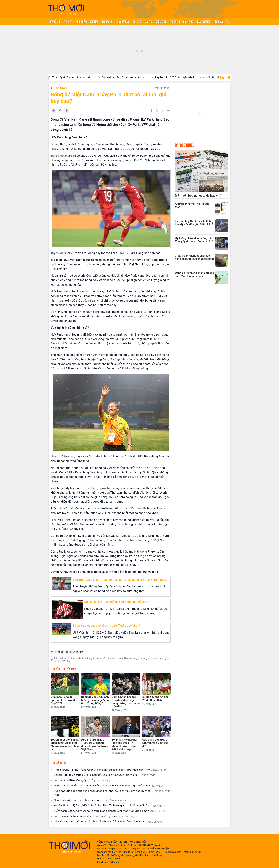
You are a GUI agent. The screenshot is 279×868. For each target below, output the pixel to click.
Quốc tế (137, 21)
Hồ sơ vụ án (123, 21)
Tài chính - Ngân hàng (182, 21)
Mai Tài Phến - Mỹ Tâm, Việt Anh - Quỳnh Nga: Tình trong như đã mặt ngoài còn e (111, 806)
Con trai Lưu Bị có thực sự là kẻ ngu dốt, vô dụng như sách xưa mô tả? (105, 775)
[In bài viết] (169, 111)
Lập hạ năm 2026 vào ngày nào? (181, 77)
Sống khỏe (161, 21)
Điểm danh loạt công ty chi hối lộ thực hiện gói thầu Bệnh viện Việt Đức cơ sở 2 (110, 811)
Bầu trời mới (203, 21)
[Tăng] (66, 111)
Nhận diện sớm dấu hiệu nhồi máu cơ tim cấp (90, 800)
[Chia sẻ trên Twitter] (157, 111)
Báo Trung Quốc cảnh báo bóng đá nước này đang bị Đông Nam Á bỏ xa (120, 580)
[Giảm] (54, 111)
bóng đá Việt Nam (75, 652)
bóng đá (59, 652)
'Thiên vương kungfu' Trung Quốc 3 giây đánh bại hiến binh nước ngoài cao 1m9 (110, 770)
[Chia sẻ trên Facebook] (151, 111)
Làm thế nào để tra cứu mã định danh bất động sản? (94, 816)
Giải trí (148, 21)
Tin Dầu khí (107, 21)
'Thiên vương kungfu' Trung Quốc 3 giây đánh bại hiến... (66, 77)
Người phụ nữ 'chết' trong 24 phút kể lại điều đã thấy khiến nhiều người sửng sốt (110, 786)
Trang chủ (55, 21)
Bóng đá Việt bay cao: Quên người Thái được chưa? (107, 626)
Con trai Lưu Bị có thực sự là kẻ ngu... (130, 77)
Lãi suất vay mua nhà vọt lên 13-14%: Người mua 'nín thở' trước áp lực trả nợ (108, 822)
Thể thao (218, 21)
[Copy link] (163, 110)
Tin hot (68, 21)
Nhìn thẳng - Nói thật (87, 21)
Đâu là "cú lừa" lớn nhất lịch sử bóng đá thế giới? (116, 602)
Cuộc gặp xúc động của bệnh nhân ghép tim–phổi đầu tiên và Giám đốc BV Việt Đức (112, 793)
